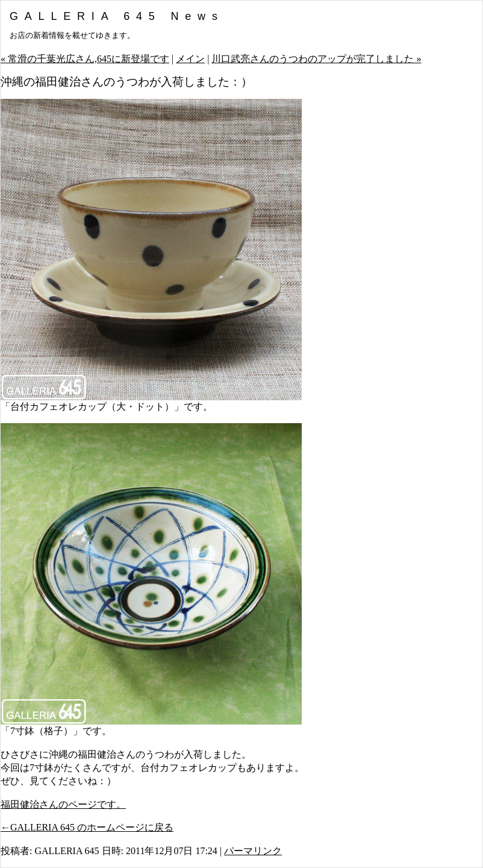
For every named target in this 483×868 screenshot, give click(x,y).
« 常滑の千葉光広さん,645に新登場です (85, 59)
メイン (190, 59)
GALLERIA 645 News (117, 16)
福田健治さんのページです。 (63, 804)
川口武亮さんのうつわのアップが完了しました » (316, 59)
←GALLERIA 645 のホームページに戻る (87, 827)
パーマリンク (253, 851)
